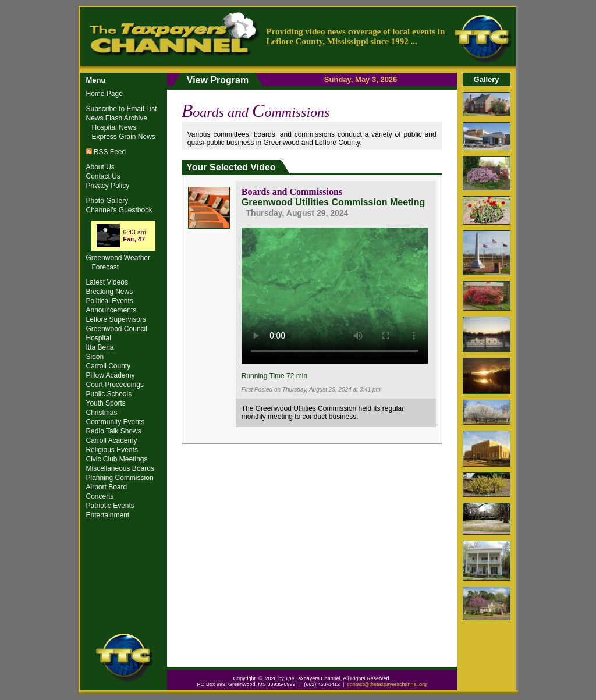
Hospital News (114, 127)
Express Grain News (124, 137)
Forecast (106, 267)
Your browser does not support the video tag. (335, 294)
